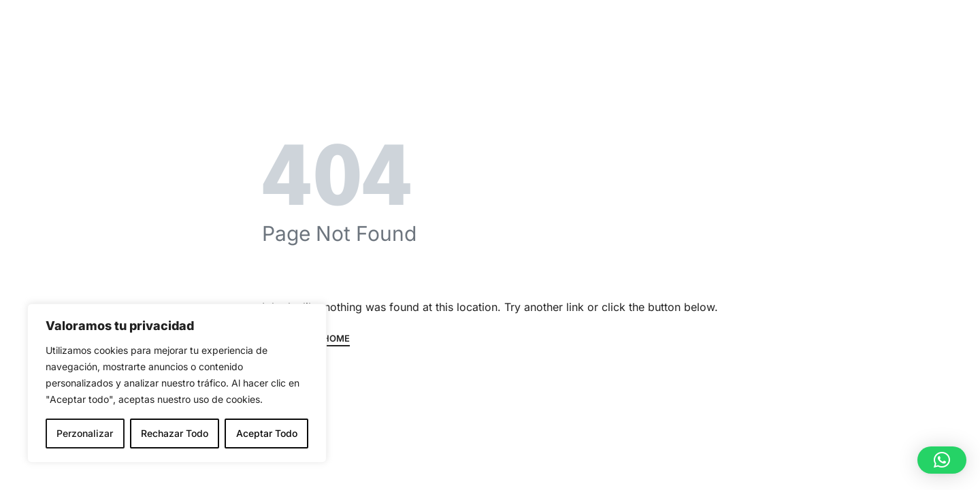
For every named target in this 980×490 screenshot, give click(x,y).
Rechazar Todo (175, 433)
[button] (942, 460)
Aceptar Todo (267, 433)
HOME (336, 339)
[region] (177, 383)
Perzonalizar (85, 433)
